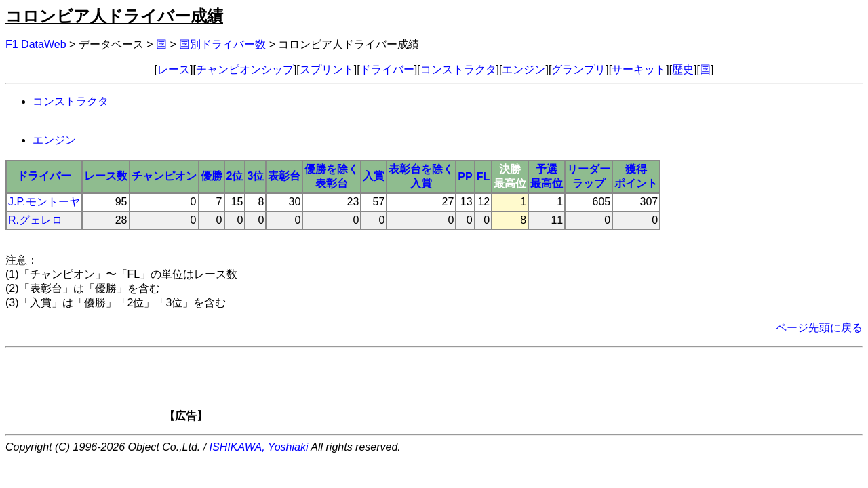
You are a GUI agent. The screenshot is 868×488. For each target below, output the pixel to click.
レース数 (106, 176)
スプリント (327, 69)
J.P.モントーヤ (44, 202)
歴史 (683, 69)
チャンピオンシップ (245, 69)
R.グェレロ (35, 220)
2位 (235, 176)
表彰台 (284, 176)
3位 (255, 176)
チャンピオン (164, 176)
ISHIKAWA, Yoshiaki (259, 447)
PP (465, 177)
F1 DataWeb (36, 44)
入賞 (374, 176)
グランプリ (578, 69)
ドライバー (387, 69)
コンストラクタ (458, 69)
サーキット (639, 69)
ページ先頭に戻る (819, 328)
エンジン (524, 69)
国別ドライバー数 (222, 44)
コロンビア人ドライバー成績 (114, 16)
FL (484, 177)
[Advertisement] (457, 389)
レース (174, 69)
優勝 (212, 176)
